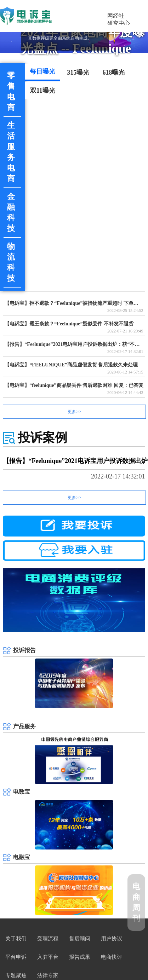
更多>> (74, 412)
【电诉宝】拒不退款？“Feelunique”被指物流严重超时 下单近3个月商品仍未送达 (74, 303)
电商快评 (112, 957)
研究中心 (119, 23)
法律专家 (48, 976)
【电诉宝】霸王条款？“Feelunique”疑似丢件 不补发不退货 (69, 324)
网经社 (116, 16)
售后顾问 (80, 939)
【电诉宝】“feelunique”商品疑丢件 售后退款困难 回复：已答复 (74, 385)
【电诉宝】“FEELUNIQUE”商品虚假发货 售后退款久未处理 (71, 365)
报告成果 (80, 957)
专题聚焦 (16, 976)
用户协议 (112, 939)
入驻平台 (48, 957)
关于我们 (16, 939)
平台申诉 (16, 957)
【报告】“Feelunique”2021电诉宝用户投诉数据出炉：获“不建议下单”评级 (74, 344)
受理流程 (48, 939)
